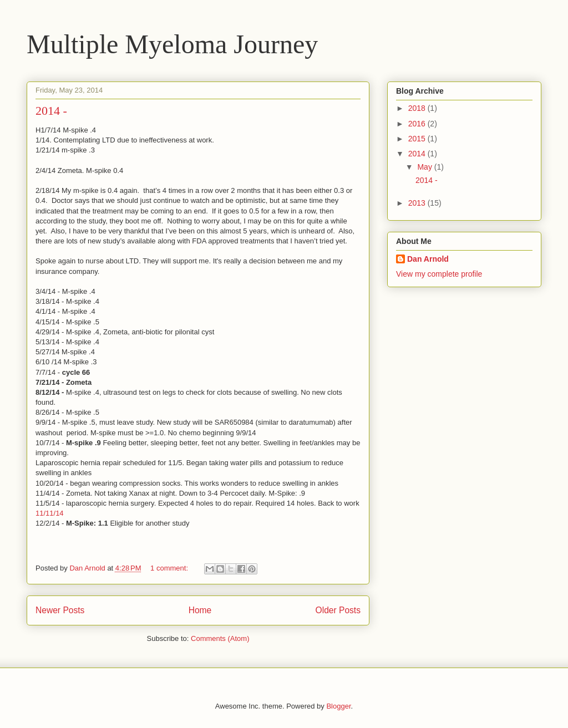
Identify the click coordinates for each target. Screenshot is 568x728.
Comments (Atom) (220, 638)
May (425, 167)
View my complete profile (439, 274)
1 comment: (170, 568)
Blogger (338, 706)
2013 (418, 203)
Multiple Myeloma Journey (172, 44)
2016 (418, 124)
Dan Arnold (428, 259)
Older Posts (338, 610)
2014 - (51, 111)
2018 (418, 108)
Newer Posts (60, 610)
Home (200, 610)
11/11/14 (50, 513)
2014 (418, 154)
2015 (418, 139)
